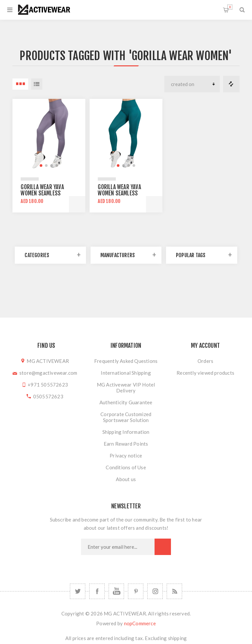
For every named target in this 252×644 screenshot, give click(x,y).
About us (126, 479)
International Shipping (126, 373)
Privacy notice (126, 455)
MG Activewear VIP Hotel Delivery (126, 388)
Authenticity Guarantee (126, 402)
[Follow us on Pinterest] (136, 591)
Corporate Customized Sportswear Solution (126, 417)
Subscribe (163, 547)
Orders (205, 361)
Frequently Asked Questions (126, 361)
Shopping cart (230, 7)
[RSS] (174, 591)
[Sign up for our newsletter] (118, 547)
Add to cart (77, 204)
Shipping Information (126, 432)
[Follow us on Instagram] (155, 591)
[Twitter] (78, 591)
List (37, 84)
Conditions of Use (126, 467)
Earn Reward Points (126, 444)
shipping (178, 638)
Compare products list (231, 84)
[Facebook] (97, 591)
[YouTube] (116, 591)
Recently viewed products (205, 373)
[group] (49, 135)
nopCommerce (140, 623)
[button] (41, 166)
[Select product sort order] (192, 84)
